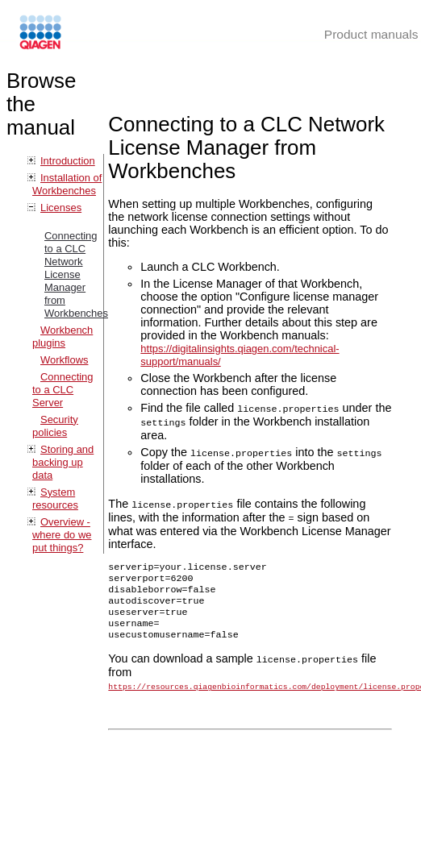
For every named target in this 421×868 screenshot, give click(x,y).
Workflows (65, 360)
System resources (55, 498)
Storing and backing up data (63, 462)
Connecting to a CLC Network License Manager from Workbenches (76, 274)
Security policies (55, 426)
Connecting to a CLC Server (63, 390)
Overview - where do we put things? (62, 535)
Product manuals (371, 34)
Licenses (61, 208)
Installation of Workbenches (67, 184)
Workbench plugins (63, 336)
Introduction (68, 161)
